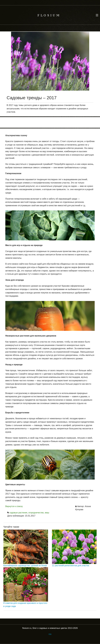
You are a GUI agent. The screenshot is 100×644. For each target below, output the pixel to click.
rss (50, 634)
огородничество (36, 513)
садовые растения (18, 513)
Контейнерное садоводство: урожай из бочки (25, 566)
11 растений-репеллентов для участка (71, 566)
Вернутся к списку (14, 506)
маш (47, 513)
